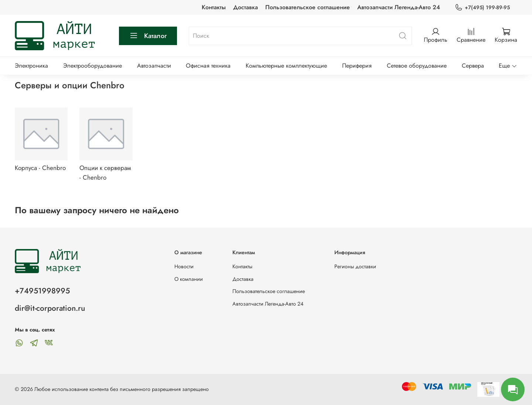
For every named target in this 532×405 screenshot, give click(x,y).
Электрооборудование (93, 66)
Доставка (245, 7)
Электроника (31, 66)
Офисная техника (208, 66)
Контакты (214, 7)
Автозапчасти (154, 66)
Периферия (357, 66)
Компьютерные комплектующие (286, 66)
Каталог (148, 36)
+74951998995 (42, 291)
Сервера (473, 66)
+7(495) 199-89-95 (482, 8)
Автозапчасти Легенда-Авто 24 (399, 7)
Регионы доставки (355, 266)
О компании (189, 279)
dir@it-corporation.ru (50, 308)
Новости (184, 266)
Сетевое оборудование (417, 66)
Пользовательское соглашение (308, 7)
